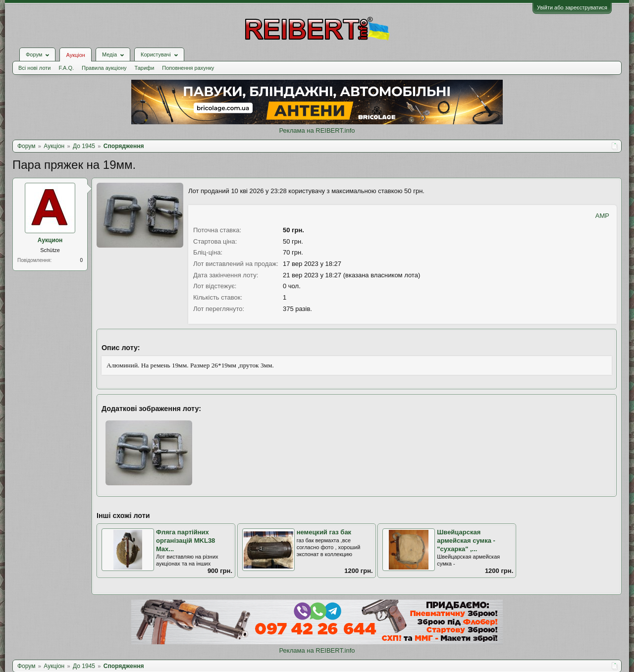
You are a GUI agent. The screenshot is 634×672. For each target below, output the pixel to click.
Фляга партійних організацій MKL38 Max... (185, 540)
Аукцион (50, 240)
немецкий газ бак (324, 532)
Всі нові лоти (34, 68)
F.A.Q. (66, 68)
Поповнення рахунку (188, 68)
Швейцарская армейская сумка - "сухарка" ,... (466, 540)
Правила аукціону (104, 68)
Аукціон (75, 55)
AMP (602, 216)
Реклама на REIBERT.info (317, 130)
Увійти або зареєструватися (572, 7)
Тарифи (145, 68)
